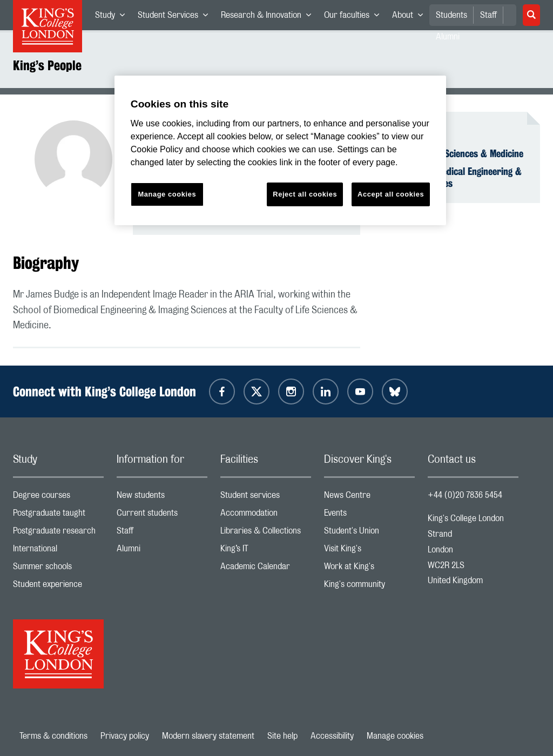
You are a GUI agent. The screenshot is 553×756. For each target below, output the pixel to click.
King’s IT (266, 551)
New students (162, 498)
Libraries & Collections (266, 533)
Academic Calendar (266, 569)
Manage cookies (395, 736)
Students (451, 15)
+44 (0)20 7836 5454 (465, 495)
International (58, 551)
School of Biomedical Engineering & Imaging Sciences (454, 177)
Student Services (176, 17)
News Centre (369, 498)
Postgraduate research (58, 533)
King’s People (47, 65)
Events (369, 515)
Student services (266, 498)
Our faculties (355, 17)
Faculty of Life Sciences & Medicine (455, 153)
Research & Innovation (269, 17)
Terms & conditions (53, 736)
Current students (162, 515)
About (411, 17)
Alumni (162, 551)
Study (113, 17)
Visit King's (369, 551)
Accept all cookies (391, 194)
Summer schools (58, 569)
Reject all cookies (305, 194)
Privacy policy (125, 736)
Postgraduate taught (58, 515)
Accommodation (266, 515)
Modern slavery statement (208, 736)
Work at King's (369, 569)
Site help (282, 736)
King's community (369, 587)
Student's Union (369, 533)
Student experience (58, 587)
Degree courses (58, 498)
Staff (488, 15)
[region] (280, 150)
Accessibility (332, 736)
